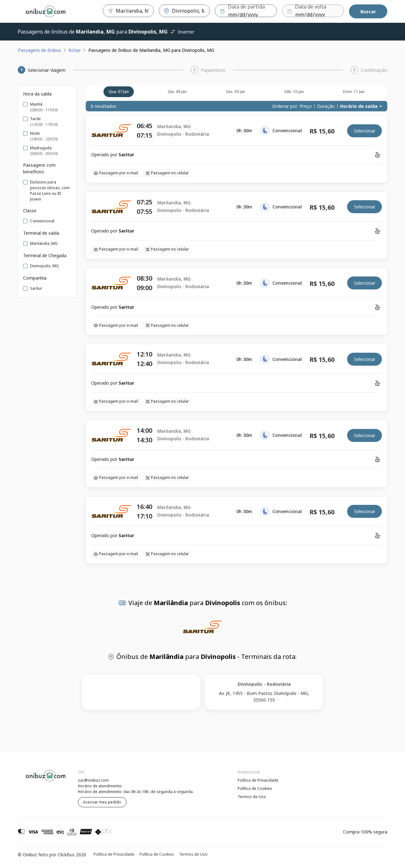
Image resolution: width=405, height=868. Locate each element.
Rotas (75, 50)
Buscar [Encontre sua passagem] (368, 12)
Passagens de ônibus (39, 50)
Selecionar (365, 131)
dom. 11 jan (354, 92)
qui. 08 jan (177, 92)
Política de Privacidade (258, 780)
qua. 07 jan (119, 92)
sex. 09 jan (236, 92)
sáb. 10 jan (294, 92)
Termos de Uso (252, 797)
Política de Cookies (255, 788)
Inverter (182, 32)
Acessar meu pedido (102, 802)
